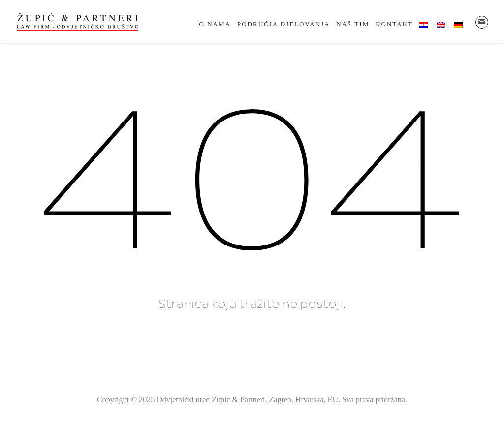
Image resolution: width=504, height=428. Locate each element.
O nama (215, 24)
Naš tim (353, 24)
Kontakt (394, 24)
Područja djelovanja (283, 24)
